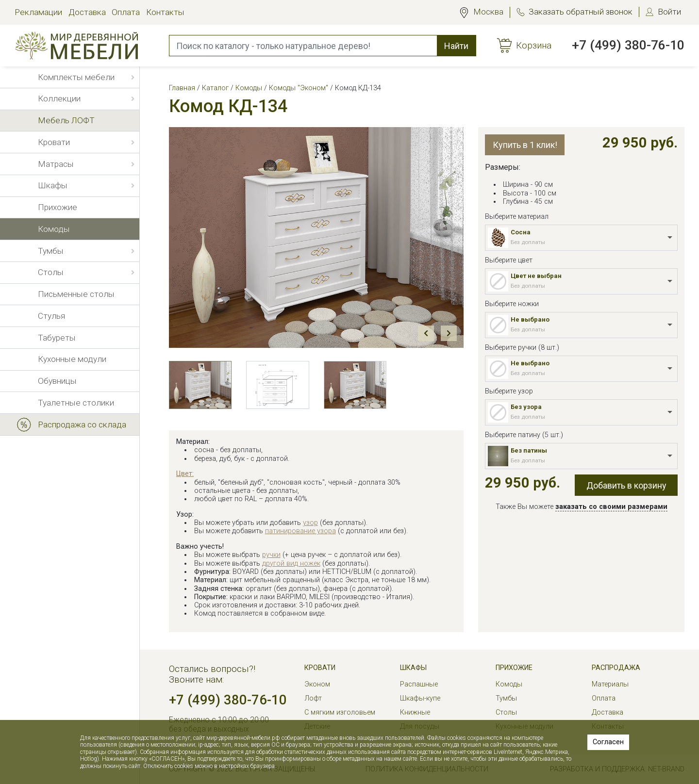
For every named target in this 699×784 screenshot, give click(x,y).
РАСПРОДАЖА (616, 668)
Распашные (419, 684)
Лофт (313, 698)
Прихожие (514, 668)
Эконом (317, 684)
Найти (456, 46)
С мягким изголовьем (340, 712)
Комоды (509, 684)
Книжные (415, 712)
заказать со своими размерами (611, 507)
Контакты (165, 12)
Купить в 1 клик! (525, 145)
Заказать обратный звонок (581, 12)
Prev (426, 333)
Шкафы (413, 668)
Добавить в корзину (626, 485)
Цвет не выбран (536, 276)
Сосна (521, 232)
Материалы (610, 684)
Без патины (529, 450)
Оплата (126, 12)
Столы (506, 712)
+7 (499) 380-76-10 (628, 45)
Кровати (320, 668)
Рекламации (38, 12)
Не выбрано (530, 319)
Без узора (526, 407)
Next (449, 333)
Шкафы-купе (420, 698)
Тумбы (506, 698)
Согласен (608, 742)
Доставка (87, 12)
